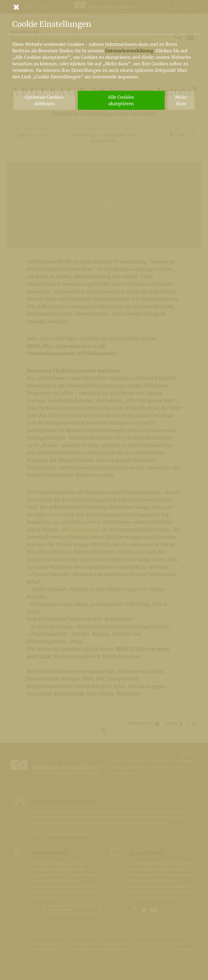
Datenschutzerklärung (129, 51)
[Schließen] (104, 7)
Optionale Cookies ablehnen (44, 100)
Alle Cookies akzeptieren (121, 100)
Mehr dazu (181, 100)
